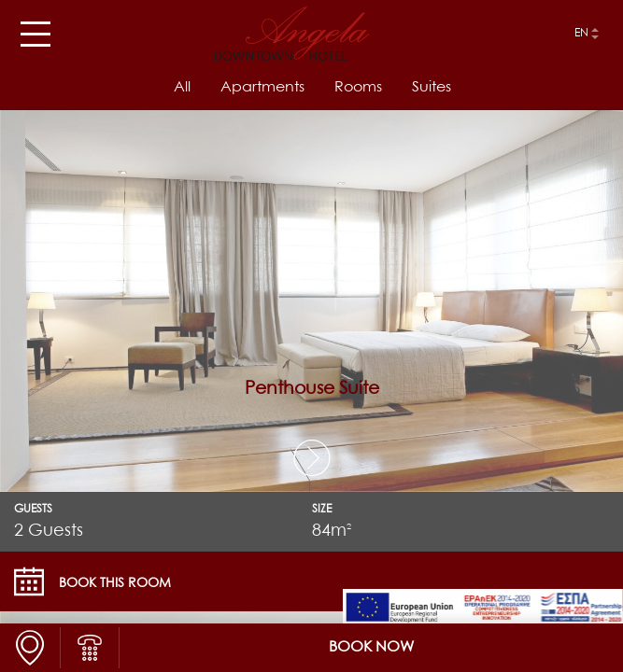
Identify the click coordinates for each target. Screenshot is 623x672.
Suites (432, 88)
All (182, 88)
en (581, 34)
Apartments (262, 88)
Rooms (358, 88)
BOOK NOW (371, 648)
